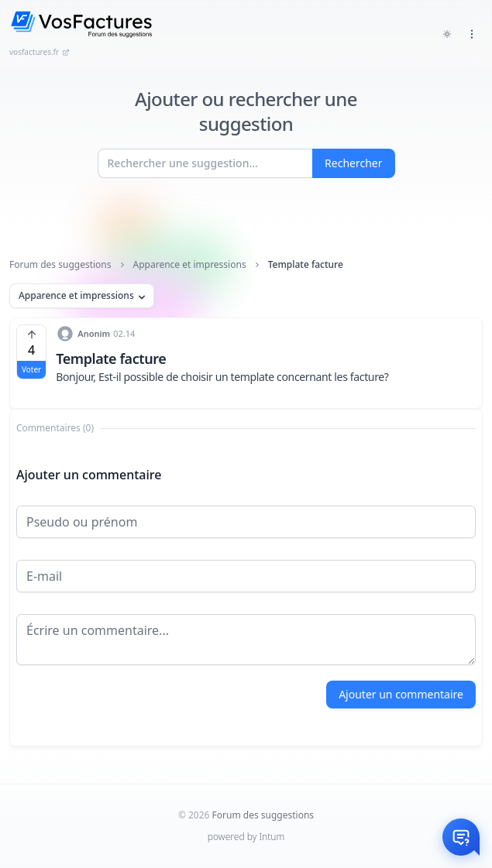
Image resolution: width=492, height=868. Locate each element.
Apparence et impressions (190, 265)
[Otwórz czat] (461, 837)
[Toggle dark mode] (447, 34)
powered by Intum (246, 837)
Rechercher (353, 163)
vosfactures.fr (40, 52)
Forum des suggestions (60, 265)
